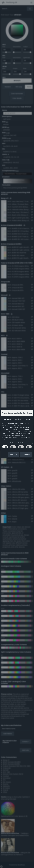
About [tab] (28, 419)
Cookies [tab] (18, 419)
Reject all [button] (13, 454)
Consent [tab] (7, 419)
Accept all (26, 454)
